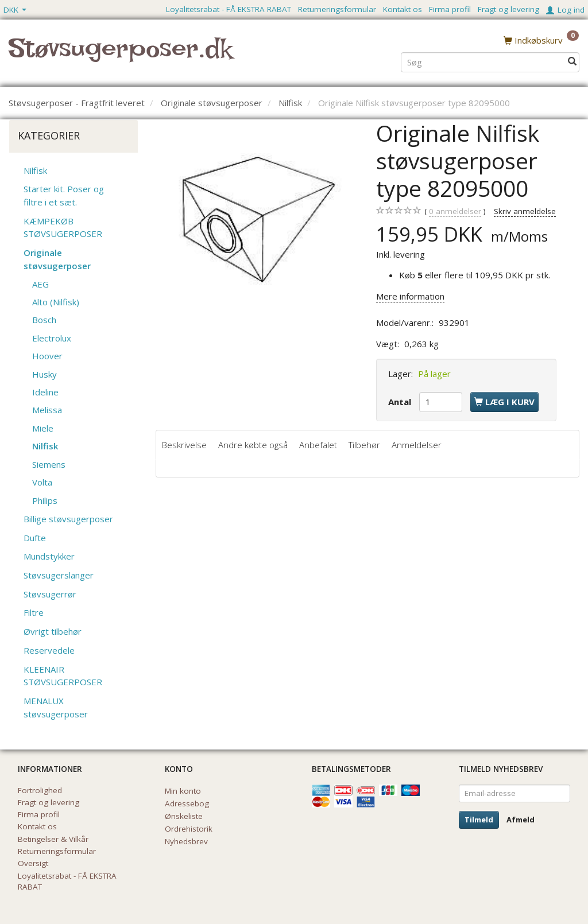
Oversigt (33, 863)
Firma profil (450, 9)
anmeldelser (455, 211)
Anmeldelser (417, 445)
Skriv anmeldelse (525, 211)
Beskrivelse (184, 445)
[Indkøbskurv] (541, 40)
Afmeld (521, 820)
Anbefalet (318, 445)
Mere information (410, 296)
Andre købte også (253, 445)
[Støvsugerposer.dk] (120, 55)
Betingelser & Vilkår (53, 839)
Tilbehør (364, 445)
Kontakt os (403, 9)
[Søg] (572, 61)
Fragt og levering (508, 9)
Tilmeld (479, 820)
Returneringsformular (337, 9)
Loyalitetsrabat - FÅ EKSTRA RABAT (229, 9)
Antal (401, 402)
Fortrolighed (40, 790)
